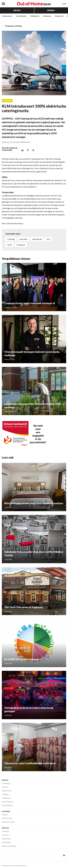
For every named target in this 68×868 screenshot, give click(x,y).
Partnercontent (8, 822)
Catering (7, 101)
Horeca (5, 787)
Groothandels (21, 16)
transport (21, 245)
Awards (51, 10)
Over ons (5, 831)
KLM (9, 245)
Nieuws (17, 10)
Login (64, 4)
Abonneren (6, 842)
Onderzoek (59, 16)
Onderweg (47, 16)
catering (11, 239)
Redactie (6, 142)
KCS (49, 239)
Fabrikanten (35, 16)
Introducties (7, 818)
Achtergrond (7, 805)
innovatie (24, 239)
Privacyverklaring (9, 846)
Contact (5, 835)
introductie (37, 239)
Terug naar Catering (12, 26)
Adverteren (6, 839)
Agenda (5, 815)
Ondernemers (7, 16)
